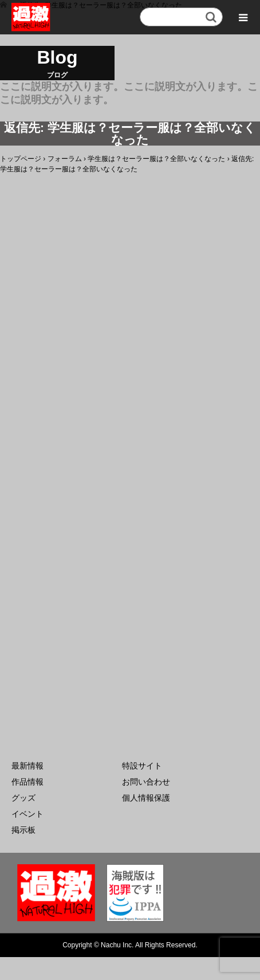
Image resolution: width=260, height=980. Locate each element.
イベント (27, 814)
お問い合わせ (146, 782)
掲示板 (23, 830)
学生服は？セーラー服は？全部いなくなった (156, 159)
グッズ (23, 798)
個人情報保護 (146, 798)
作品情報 (27, 782)
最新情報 (27, 766)
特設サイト (142, 766)
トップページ (21, 159)
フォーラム (65, 159)
